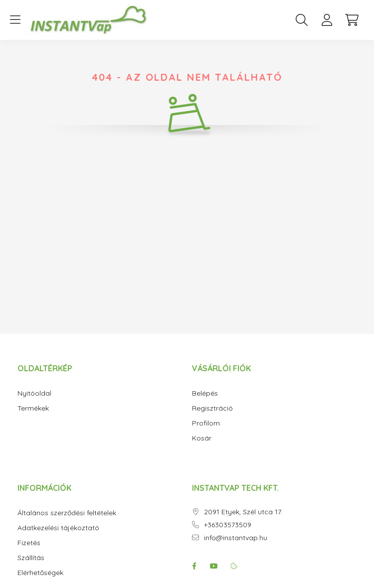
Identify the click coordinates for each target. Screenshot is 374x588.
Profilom (206, 423)
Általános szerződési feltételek (67, 513)
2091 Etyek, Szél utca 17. (243, 512)
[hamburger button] (15, 20)
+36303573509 (228, 525)
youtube (214, 566)
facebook (194, 566)
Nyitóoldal (34, 393)
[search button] (302, 20)
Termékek (33, 408)
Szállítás (31, 558)
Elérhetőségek (40, 573)
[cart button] (352, 20)
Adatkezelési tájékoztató (58, 528)
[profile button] (327, 20)
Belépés (205, 393)
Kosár (202, 438)
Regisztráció (212, 408)
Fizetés (29, 543)
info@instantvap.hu (236, 538)
